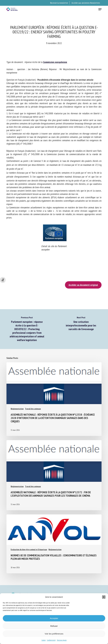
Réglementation (17, 409)
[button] (104, 597)
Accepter (54, 618)
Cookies (44, 640)
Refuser (54, 626)
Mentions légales (62, 640)
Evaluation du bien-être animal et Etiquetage (29, 549)
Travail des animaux (33, 409)
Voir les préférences (54, 634)
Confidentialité (51, 640)
